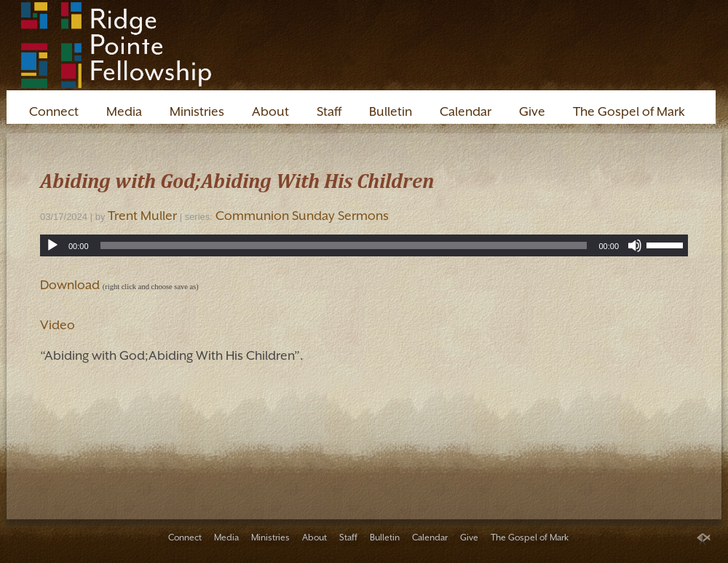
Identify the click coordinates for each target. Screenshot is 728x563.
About (270, 111)
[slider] (344, 245)
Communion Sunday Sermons (302, 216)
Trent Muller (142, 216)
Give (532, 111)
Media (124, 111)
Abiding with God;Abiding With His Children (237, 180)
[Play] (52, 245)
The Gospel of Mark (629, 111)
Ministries (197, 111)
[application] (364, 245)
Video (58, 325)
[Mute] (635, 245)
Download (70, 285)
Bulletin (391, 111)
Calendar (466, 111)
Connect (54, 111)
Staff (329, 111)
